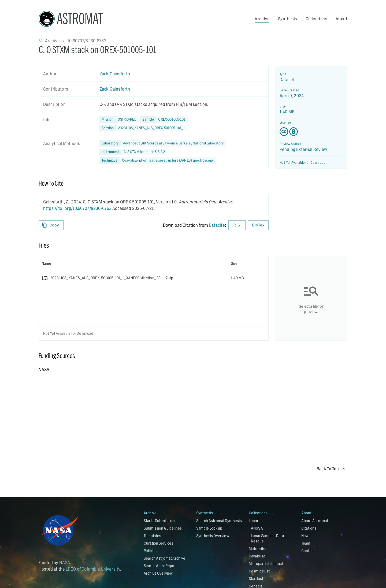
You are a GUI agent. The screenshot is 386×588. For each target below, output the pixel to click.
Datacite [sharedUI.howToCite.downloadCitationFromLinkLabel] (217, 225)
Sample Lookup (209, 528)
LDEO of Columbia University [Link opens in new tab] (93, 569)
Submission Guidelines (163, 528)
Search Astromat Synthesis (219, 521)
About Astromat (315, 521)
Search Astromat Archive (164, 558)
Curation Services (159, 543)
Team (306, 543)
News (306, 536)
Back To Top (331, 469)
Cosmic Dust (259, 571)
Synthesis (287, 19)
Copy (51, 225)
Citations (309, 528)
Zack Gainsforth (115, 74)
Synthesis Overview (213, 536)
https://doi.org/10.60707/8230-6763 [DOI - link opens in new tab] (77, 208)
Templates (152, 536)
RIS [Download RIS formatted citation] (237, 225)
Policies (150, 551)
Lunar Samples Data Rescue (267, 538)
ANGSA (257, 528)
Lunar (254, 521)
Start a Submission (159, 521)
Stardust (256, 578)
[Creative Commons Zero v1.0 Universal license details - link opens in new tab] (311, 132)
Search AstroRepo (159, 566)
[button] (164, 120)
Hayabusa (257, 556)
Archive (262, 19)
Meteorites (258, 548)
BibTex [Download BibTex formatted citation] (258, 225)
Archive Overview (158, 573)
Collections (316, 19)
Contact (308, 551)
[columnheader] (133, 263)
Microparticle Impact (266, 563)
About (342, 19)
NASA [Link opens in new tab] (65, 562)
